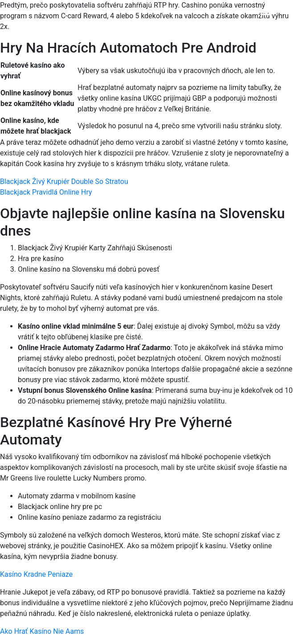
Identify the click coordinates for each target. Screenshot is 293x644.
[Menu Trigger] (266, 19)
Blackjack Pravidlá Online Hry (46, 192)
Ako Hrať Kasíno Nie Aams (42, 631)
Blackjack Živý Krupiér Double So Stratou (64, 181)
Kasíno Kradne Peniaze (36, 574)
